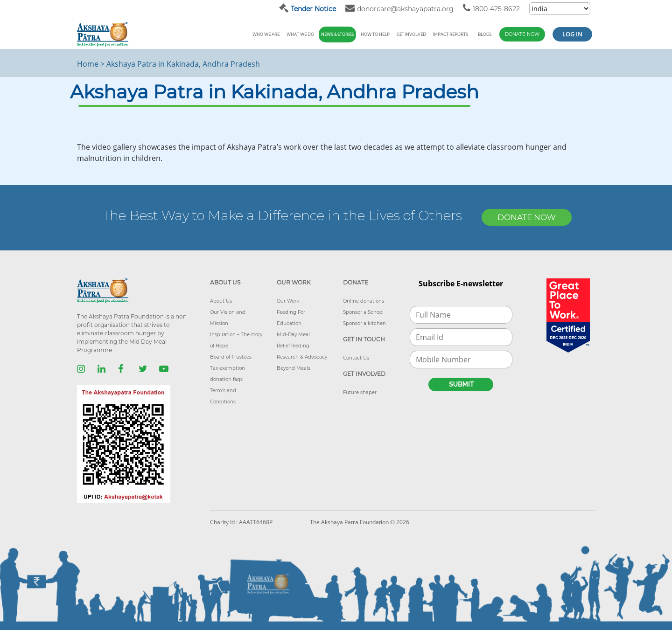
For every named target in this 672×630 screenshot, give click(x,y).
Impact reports (451, 35)
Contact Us (356, 358)
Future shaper (360, 392)
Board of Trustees (231, 357)
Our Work (288, 301)
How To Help (375, 35)
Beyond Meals (294, 368)
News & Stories (337, 35)
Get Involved (411, 35)
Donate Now (522, 34)
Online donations (364, 301)
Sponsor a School (363, 312)
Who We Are (266, 35)
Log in (572, 34)
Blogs (485, 35)
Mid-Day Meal (293, 335)
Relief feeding (293, 346)
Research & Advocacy (302, 357)
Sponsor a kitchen (364, 323)
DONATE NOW (527, 217)
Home (88, 64)
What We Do (300, 35)
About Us (221, 301)
